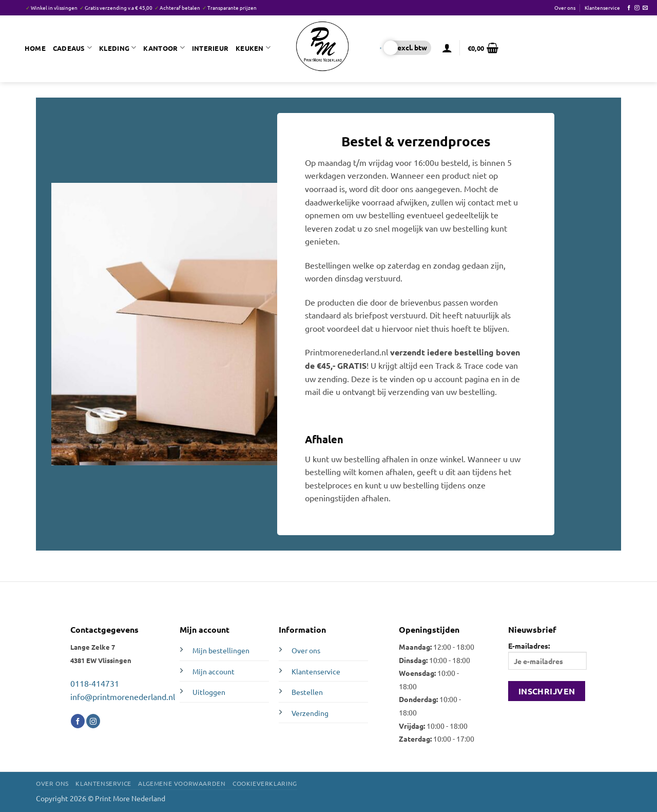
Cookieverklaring (265, 783)
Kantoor (164, 48)
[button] (447, 48)
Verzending (310, 713)
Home (35, 48)
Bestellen (307, 692)
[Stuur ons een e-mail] (645, 8)
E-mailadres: (547, 655)
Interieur (210, 48)
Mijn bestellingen (221, 650)
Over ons (565, 7)
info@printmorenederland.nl (123, 696)
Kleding (118, 48)
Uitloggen (209, 692)
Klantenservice (602, 7)
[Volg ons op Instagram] (637, 8)
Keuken (253, 48)
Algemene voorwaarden (182, 783)
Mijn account (214, 671)
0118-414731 (95, 683)
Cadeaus (72, 48)
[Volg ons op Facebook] (629, 8)
